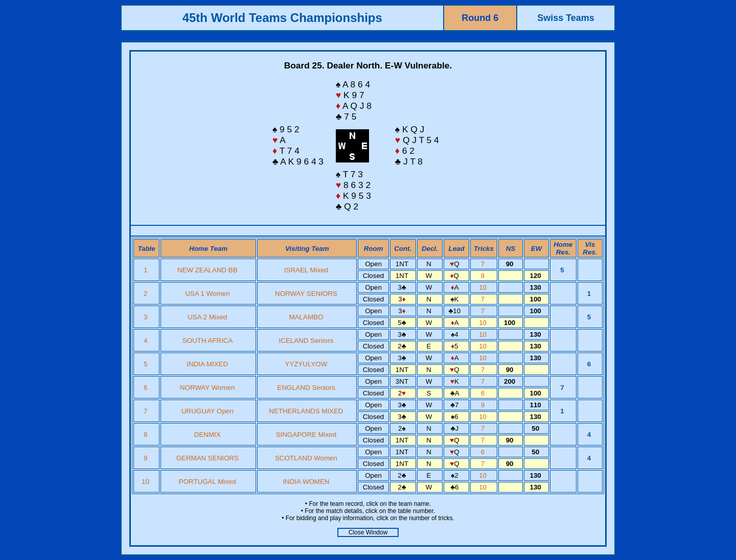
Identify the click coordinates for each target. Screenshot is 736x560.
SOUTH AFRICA (208, 341)
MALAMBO (306, 317)
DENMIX (208, 435)
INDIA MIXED (207, 364)
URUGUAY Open (208, 411)
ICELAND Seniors (306, 341)
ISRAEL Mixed (306, 270)
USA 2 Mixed (207, 317)
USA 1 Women (207, 294)
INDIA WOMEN (306, 482)
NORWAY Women (207, 388)
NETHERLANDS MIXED (306, 411)
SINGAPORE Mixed (306, 435)
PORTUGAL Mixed (208, 482)
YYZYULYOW (306, 364)
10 (484, 287)
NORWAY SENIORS (306, 294)
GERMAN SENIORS (208, 458)
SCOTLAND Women (306, 458)
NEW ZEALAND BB (208, 270)
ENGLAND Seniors (306, 388)
